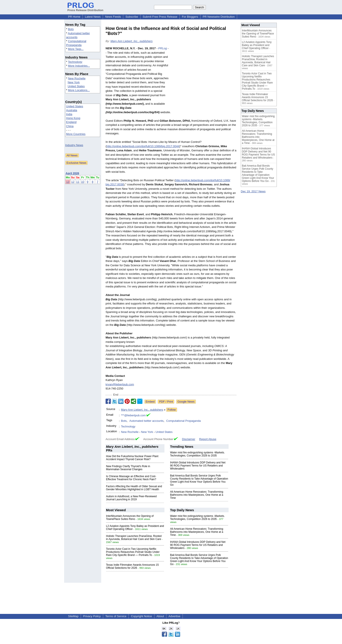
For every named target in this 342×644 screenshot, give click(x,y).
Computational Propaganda (183, 421)
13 (68, 182)
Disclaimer (189, 439)
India (69, 114)
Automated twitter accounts (146, 421)
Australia (72, 110)
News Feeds (113, 17)
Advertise (174, 616)
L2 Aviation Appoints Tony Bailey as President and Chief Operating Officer (257, 45)
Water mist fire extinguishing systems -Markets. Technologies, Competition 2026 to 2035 (198, 454)
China (70, 126)
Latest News (93, 17)
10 (83, 182)
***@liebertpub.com (133, 415)
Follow (172, 410)
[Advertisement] (204, 78)
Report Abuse (208, 439)
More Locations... (79, 90)
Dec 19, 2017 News (253, 191)
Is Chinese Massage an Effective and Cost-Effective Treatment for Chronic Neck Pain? (131, 478)
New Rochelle (77, 78)
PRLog (162, 48)
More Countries (76, 134)
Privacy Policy (92, 616)
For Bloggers (190, 17)
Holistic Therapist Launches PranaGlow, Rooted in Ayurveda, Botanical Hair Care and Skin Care (134, 538)
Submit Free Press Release (160, 17)
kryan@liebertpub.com (120, 384)
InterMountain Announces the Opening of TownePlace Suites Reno (130, 518)
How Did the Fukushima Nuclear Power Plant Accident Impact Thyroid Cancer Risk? (132, 458)
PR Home (74, 17)
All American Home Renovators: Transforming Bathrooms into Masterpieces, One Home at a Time (197, 495)
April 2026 (72, 173)
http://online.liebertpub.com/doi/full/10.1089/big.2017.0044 (143, 146)
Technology (75, 62)
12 (73, 182)
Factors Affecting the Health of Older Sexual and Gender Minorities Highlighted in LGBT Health (134, 488)
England (71, 122)
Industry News (74, 145)
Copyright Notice (141, 616)
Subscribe (132, 17)
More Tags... (76, 49)
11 (78, 182)
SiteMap (73, 616)
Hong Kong (73, 118)
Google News (186, 402)
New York (74, 82)
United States (76, 86)
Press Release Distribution (85, 9)
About (160, 616)
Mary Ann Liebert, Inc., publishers (131, 41)
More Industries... (79, 66)
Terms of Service (116, 616)
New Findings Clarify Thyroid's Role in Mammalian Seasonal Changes (128, 468)
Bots (71, 29)
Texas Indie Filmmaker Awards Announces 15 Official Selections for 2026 (132, 566)
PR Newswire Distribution (219, 17)
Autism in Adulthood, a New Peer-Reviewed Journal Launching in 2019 (131, 498)
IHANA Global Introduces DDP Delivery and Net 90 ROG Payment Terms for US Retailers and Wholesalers (198, 466)
